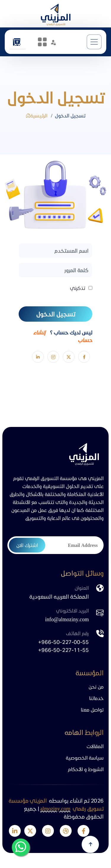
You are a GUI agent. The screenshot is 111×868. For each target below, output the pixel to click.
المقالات (95, 746)
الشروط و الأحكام (86, 769)
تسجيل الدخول (56, 314)
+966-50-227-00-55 (63, 642)
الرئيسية (36, 115)
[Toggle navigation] (94, 42)
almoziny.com (55, 808)
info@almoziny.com (67, 619)
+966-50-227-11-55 (63, 650)
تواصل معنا (92, 710)
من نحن (96, 687)
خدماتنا (96, 698)
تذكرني (78, 288)
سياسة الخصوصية (85, 758)
